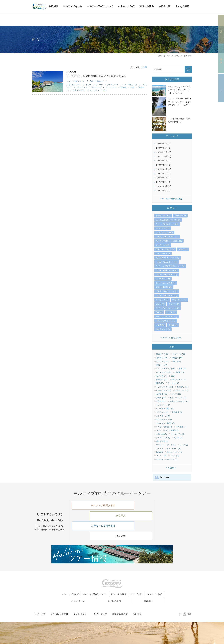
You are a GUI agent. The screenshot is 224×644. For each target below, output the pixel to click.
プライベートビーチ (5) (166, 445)
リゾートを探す (131, 582)
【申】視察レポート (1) (166, 321)
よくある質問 (182, 6)
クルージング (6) (163, 438)
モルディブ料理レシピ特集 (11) (169, 241)
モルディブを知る (73, 6)
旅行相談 (53, 6)
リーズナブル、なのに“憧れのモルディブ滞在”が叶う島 (98, 76)
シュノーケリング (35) (165, 369)
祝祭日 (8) (183, 249)
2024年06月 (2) (164, 161)
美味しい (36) (162, 365)
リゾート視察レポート (76, 81)
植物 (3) (159, 452)
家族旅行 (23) (162, 380)
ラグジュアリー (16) (164, 387)
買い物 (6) (178, 438)
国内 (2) (159, 312)
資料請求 (221, 88)
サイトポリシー (81, 602)
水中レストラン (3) (175, 452)
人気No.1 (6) (161, 434)
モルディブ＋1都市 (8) (165, 423)
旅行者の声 (165, 6)
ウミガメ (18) (173, 383)
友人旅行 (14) (182, 387)
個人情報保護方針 (59, 602)
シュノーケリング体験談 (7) (168, 430)
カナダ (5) (184, 445)
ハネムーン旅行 (126, 6)
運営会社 (153, 589)
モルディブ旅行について (100, 6)
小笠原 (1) (160, 325)
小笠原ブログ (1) (163, 329)
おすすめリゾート (74, 85)
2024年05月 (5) (164, 165)
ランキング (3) (162, 300)
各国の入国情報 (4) (164, 287)
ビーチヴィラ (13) (164, 390)
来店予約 (221, 29)
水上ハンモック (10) (178, 398)
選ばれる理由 (147, 6)
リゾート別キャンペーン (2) (167, 308)
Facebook (164, 477)
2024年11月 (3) (164, 152)
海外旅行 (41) (180, 216)
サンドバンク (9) (163, 405)
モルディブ (104, 87)
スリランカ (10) (163, 245)
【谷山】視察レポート (100, 81)
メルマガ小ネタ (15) (164, 233)
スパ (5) (159, 449)
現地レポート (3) (179, 300)
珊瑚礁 (132, 87)
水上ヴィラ (104, 90)
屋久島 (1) (173, 325)
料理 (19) (160, 383)
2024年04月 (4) (164, 169)
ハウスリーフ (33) (164, 372)
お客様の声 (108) (163, 216)
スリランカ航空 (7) (164, 427)
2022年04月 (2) (164, 191)
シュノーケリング (133, 85)
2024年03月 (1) (164, 173)
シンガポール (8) (163, 416)
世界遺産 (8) (177, 412)
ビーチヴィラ (89, 87)
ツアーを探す (153, 582)
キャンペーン (102, 589)
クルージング (115, 85)
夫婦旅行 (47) (177, 358)
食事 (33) (182, 369)
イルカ (90, 85)
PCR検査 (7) (181, 427)
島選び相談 (221, 59)
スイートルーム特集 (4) (166, 283)
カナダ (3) (160, 304)
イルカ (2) (174, 456)
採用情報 (137, 602)
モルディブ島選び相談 (91, 509)
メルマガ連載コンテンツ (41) (168, 220)
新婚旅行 (73, 90)
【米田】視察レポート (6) (167, 262)
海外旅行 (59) (162, 358)
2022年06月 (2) (164, 186)
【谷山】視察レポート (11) (167, 237)
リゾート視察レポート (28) (167, 224)
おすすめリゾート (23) (165, 376)
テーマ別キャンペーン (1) (167, 317)
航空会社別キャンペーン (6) (167, 258)
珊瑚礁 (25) (180, 372)
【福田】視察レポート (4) (167, 275)
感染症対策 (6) (162, 441)
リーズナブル (119, 87)
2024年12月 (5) (164, 148)
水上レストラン (88, 90)
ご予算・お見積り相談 (91, 520)
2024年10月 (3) (164, 156)
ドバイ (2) (171, 312)
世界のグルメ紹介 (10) (165, 249)
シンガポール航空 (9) (165, 409)
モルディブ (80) (179, 354)
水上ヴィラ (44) (163, 361)
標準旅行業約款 (120, 602)
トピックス (40, 602)
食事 (142, 87)
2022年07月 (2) (164, 182)
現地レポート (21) (179, 380)
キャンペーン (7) (163, 254)
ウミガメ (101, 85)
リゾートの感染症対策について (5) (170, 266)
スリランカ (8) (162, 412)
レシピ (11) (176, 394)
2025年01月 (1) (164, 144)
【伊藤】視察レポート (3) (167, 296)
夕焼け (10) (161, 398)
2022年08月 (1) (164, 178)
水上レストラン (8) (164, 420)
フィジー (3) (174, 304)
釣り (115, 90)
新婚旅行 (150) (162, 354)
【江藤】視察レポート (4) (167, 270)
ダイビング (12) (182, 390)
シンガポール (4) (163, 279)
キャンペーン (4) (174, 449)
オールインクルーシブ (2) (167, 459)
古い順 (144, 67)
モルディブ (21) (163, 228)
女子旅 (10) (161, 401)
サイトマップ (101, 602)
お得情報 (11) (162, 394)
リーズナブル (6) (178, 434)
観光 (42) (177, 361)
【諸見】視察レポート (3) (167, 291)
